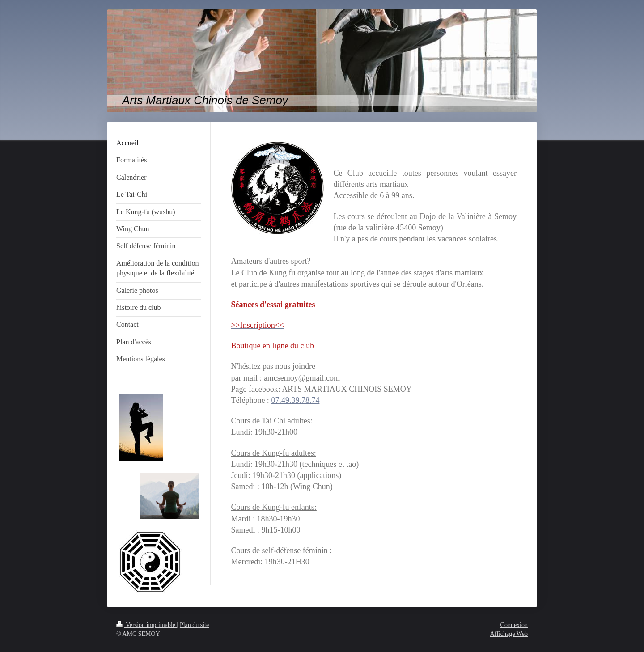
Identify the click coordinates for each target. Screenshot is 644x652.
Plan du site (194, 625)
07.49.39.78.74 (295, 400)
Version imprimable (147, 625)
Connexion (514, 625)
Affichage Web (509, 634)
